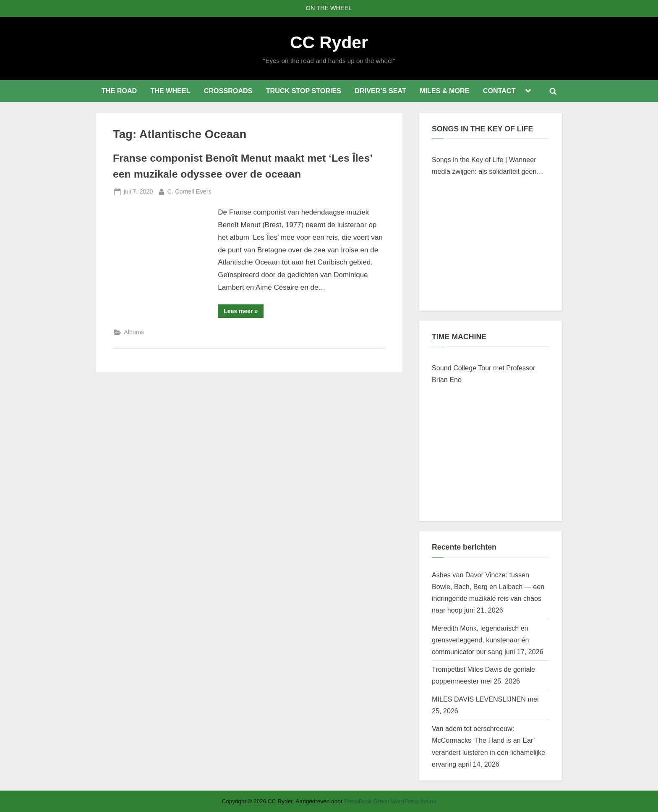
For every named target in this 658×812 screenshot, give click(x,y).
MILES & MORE (444, 91)
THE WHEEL (170, 91)
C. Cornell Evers (189, 191)
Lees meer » (244, 313)
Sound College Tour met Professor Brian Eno (483, 374)
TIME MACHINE (459, 337)
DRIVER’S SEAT (380, 91)
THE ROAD (119, 91)
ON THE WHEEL (329, 8)
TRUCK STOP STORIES (304, 91)
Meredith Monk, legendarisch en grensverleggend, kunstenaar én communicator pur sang (480, 640)
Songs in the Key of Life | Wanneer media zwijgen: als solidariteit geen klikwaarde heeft (484, 167)
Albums (134, 332)
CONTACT (499, 91)
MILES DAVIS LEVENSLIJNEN (479, 699)
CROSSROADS (228, 91)
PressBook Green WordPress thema (390, 801)
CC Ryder (329, 42)
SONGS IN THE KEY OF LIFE (482, 129)
